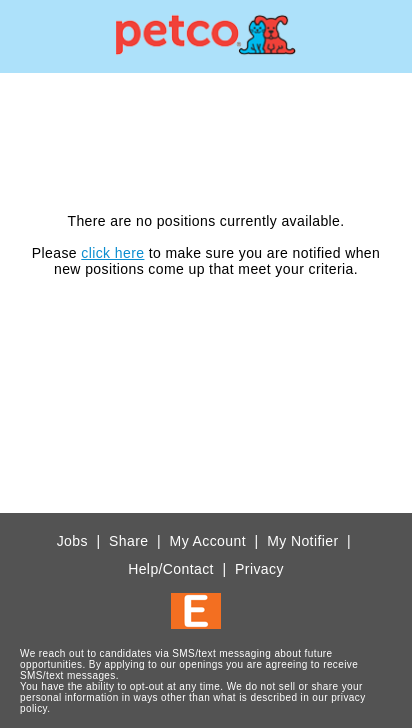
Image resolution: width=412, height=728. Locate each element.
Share (128, 541)
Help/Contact (171, 569)
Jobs (72, 541)
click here (112, 253)
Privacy (259, 569)
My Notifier (302, 541)
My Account (208, 541)
